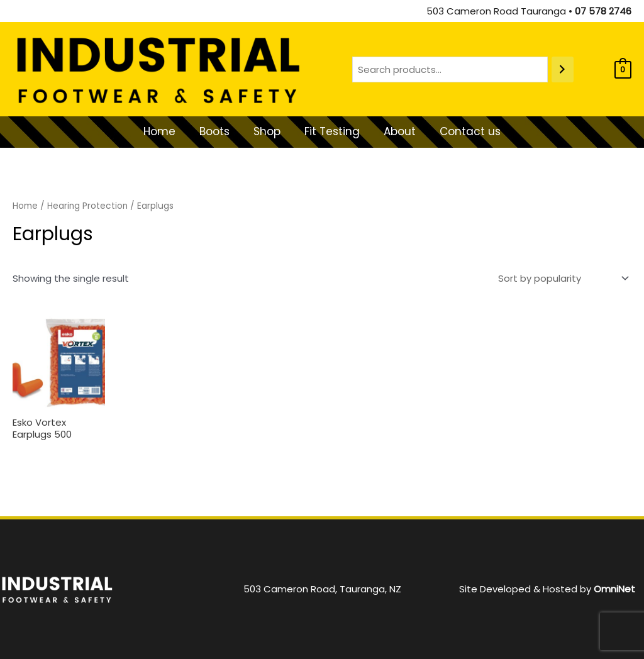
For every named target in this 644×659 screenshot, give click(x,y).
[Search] (563, 69)
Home (25, 206)
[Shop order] (561, 278)
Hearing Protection (88, 206)
